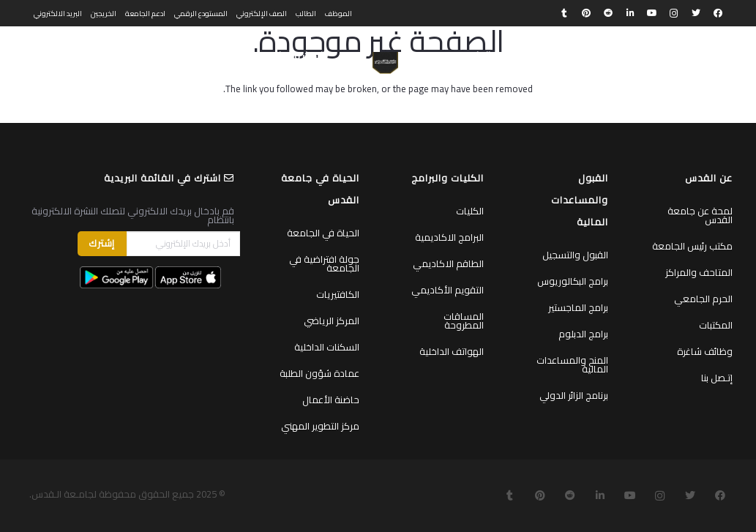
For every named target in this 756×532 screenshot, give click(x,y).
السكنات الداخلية (327, 347)
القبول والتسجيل (575, 255)
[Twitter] (696, 13)
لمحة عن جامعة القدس (700, 215)
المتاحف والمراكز (699, 272)
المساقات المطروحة (464, 321)
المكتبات (716, 325)
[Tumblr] (564, 13)
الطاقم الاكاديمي (448, 263)
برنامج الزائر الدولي (574, 395)
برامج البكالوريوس (573, 281)
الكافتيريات (338, 294)
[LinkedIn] (630, 13)
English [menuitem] (47, 56)
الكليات (470, 211)
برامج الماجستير (578, 307)
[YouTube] (652, 13)
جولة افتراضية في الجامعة (324, 263)
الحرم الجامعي (703, 299)
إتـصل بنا (717, 378)
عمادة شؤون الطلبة (319, 373)
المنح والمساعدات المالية (572, 364)
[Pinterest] (586, 13)
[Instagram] (674, 13)
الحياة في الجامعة (323, 233)
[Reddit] (608, 13)
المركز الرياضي (332, 321)
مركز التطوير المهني (320, 426)
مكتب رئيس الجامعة (692, 246)
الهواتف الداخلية (452, 351)
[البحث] (89, 56)
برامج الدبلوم (583, 334)
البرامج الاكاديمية (449, 237)
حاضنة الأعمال (331, 400)
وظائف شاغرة (705, 351)
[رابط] (385, 63)
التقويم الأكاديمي (448, 290)
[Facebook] (718, 13)
